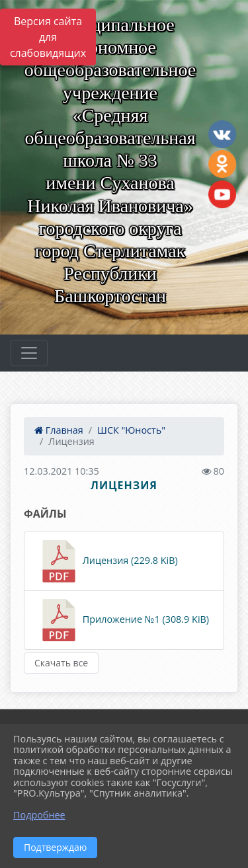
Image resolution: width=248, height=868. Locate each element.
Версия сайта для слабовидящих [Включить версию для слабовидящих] (48, 37)
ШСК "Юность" (131, 430)
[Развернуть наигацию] (29, 353)
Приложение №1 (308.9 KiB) (123, 620)
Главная (59, 430)
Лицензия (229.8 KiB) (108, 561)
